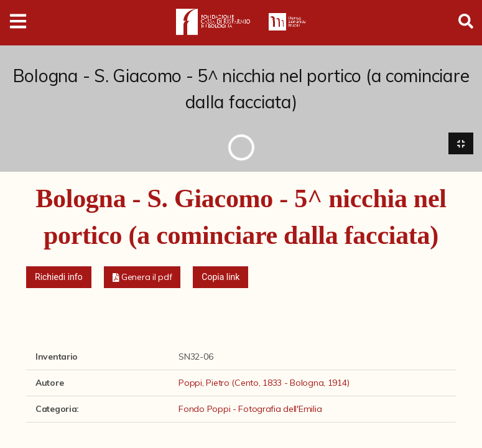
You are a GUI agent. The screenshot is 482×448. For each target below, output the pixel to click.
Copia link (220, 278)
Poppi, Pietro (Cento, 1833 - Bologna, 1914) (264, 383)
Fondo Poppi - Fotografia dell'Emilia (250, 409)
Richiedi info (59, 278)
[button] (142, 278)
